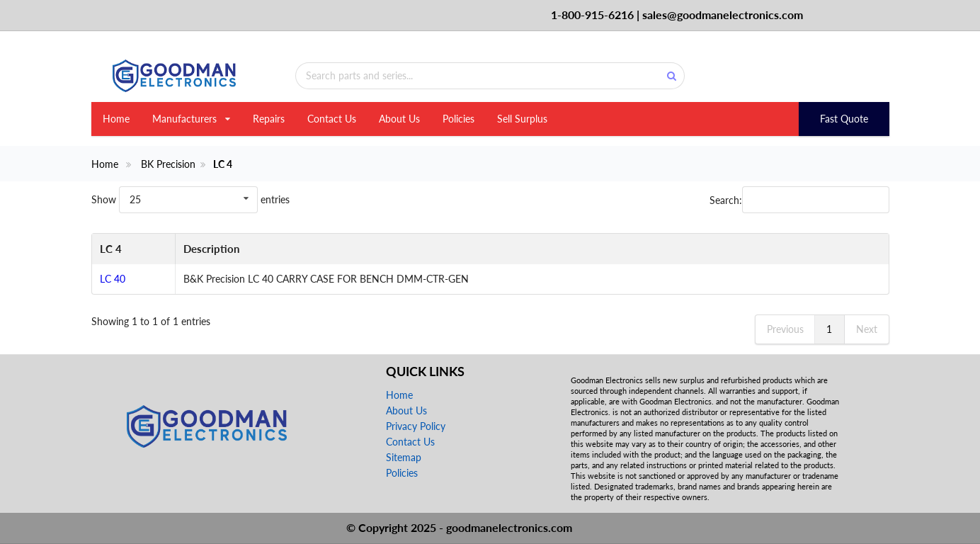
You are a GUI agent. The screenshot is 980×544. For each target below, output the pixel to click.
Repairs (269, 119)
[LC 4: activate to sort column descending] (133, 249)
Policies (458, 119)
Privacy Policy (416, 426)
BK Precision (168, 164)
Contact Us (332, 119)
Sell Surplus (522, 119)
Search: (799, 200)
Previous (785, 329)
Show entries (190, 199)
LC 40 (113, 279)
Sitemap (404, 457)
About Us (399, 119)
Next (867, 329)
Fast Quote (844, 119)
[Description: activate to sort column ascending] (532, 249)
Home (116, 119)
